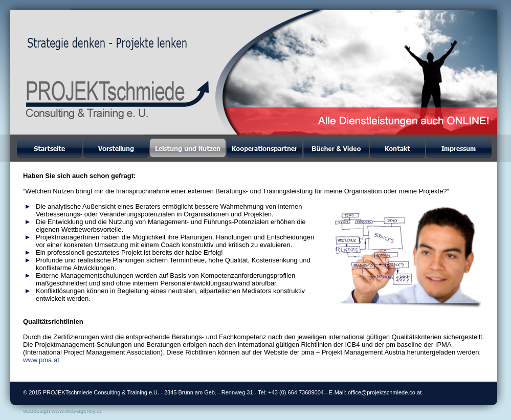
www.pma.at (41, 360)
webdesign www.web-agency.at (62, 411)
